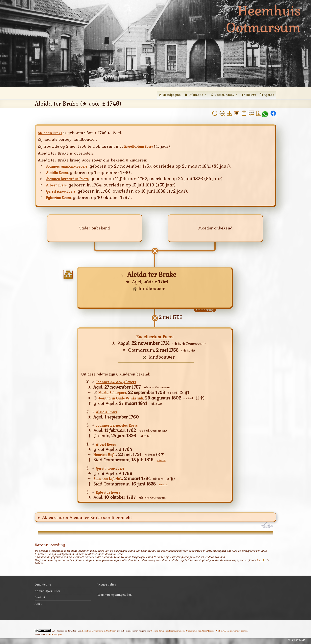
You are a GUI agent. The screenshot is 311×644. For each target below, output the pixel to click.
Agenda (269, 95)
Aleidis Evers (59, 173)
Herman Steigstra (54, 636)
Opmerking (205, 311)
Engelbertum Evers (142, 146)
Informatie (198, 95)
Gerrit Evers (64, 191)
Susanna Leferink (111, 480)
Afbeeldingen (58, 633)
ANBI (38, 605)
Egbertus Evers (61, 198)
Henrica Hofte (108, 455)
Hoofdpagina (172, 95)
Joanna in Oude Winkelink (125, 399)
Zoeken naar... (226, 95)
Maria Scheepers (115, 393)
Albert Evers (59, 185)
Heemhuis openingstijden (114, 596)
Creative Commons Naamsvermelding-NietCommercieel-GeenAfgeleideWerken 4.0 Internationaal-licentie (199, 633)
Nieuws (251, 95)
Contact (40, 599)
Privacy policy (106, 586)
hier (261, 562)
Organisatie (43, 586)
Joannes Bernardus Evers (72, 179)
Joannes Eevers (72, 166)
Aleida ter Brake (53, 133)
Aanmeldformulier (47, 593)
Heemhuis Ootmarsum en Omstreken (99, 633)
